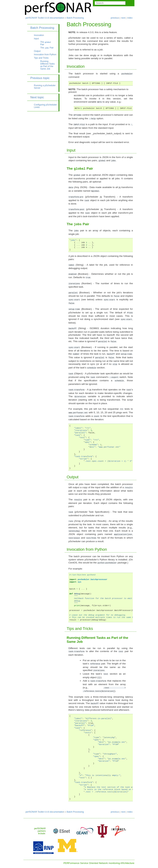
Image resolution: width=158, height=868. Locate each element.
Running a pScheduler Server (45, 87)
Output (37, 51)
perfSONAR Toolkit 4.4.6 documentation (45, 18)
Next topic (37, 97)
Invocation (39, 35)
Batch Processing (75, 18)
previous (115, 18)
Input (36, 39)
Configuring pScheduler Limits (45, 106)
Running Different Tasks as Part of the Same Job (47, 65)
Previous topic (40, 78)
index (130, 18)
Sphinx (98, 865)
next (123, 18)
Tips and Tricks (41, 58)
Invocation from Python (45, 55)
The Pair (46, 43)
